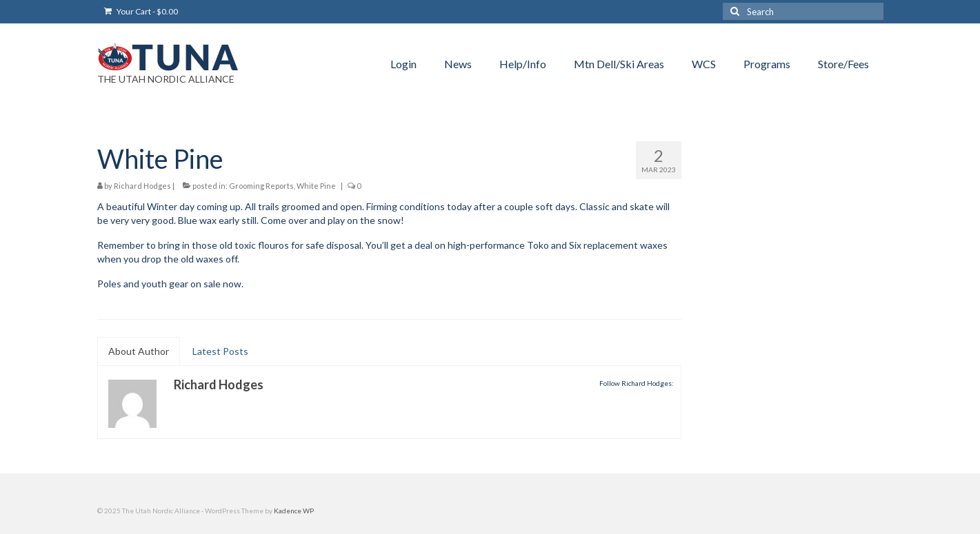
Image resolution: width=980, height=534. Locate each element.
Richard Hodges (142, 186)
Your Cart (141, 11)
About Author (139, 351)
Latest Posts (220, 351)
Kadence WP (294, 511)
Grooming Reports (261, 186)
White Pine (316, 186)
